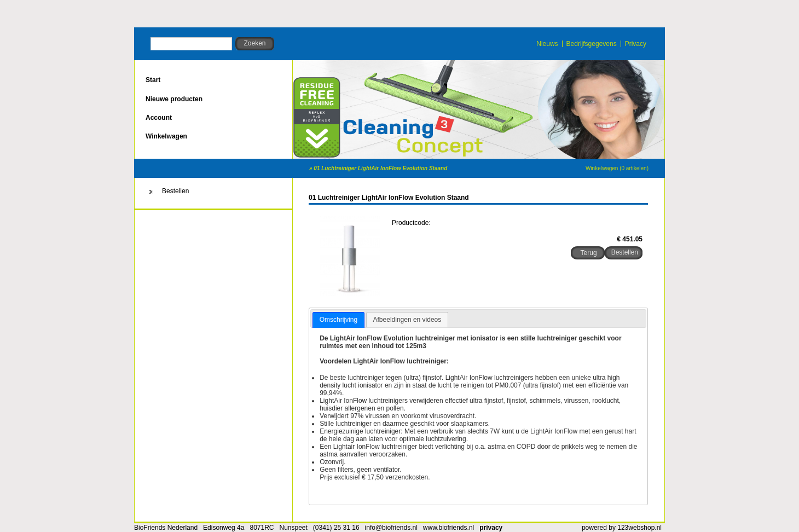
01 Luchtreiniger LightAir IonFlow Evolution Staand (380, 168)
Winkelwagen (166, 136)
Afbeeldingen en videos (407, 320)
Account (159, 118)
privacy (491, 528)
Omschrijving (338, 320)
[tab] (338, 320)
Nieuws (547, 44)
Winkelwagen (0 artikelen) (617, 168)
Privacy (636, 44)
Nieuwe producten (174, 99)
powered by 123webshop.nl (622, 528)
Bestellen (175, 191)
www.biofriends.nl (448, 528)
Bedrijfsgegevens (592, 44)
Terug (589, 253)
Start (153, 80)
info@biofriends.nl (391, 528)
